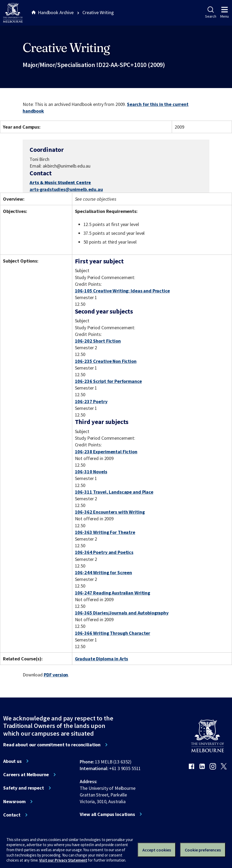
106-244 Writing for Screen (104, 572)
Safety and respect (24, 788)
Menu (225, 13)
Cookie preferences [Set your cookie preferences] (203, 850)
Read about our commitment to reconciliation (52, 745)
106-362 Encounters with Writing (110, 512)
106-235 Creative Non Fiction (106, 361)
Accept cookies (157, 850)
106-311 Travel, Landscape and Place (114, 492)
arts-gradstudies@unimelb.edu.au (66, 189)
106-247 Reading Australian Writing (113, 593)
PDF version (56, 675)
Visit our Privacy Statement (63, 860)
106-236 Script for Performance (108, 381)
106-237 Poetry (91, 401)
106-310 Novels (91, 472)
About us (12, 761)
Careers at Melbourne (26, 775)
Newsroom (14, 802)
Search (211, 13)
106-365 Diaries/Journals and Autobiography (122, 613)
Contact (12, 815)
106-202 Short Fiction (98, 341)
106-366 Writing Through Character (113, 633)
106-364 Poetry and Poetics (104, 552)
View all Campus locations (107, 814)
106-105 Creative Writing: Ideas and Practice (122, 291)
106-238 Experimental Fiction (106, 452)
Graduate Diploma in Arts (102, 659)
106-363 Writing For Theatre (105, 532)
